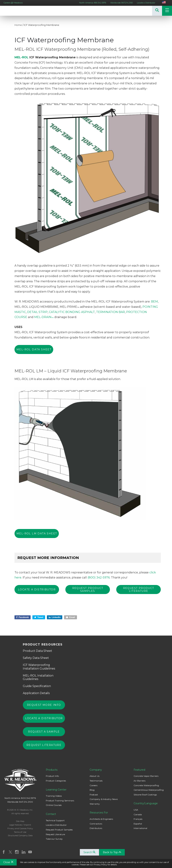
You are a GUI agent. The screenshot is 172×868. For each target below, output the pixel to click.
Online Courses (54, 804)
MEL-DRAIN (44, 317)
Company (96, 769)
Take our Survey (54, 838)
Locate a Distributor (146, 3)
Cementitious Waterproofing (149, 789)
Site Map (20, 820)
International (140, 827)
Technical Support (55, 820)
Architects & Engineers (101, 818)
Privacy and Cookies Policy (20, 828)
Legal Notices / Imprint (20, 824)
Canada (138, 814)
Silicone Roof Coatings (145, 794)
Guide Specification (37, 685)
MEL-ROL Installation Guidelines (38, 676)
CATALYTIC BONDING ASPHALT (72, 312)
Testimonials (96, 780)
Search (91, 851)
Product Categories (56, 780)
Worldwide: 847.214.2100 (121, 3)
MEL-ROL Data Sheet (34, 349)
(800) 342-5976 (99, 577)
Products (52, 769)
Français (138, 818)
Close (8, 862)
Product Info (52, 775)
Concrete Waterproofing (146, 784)
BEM (154, 302)
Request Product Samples (59, 829)
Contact (51, 813)
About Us (95, 775)
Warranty (95, 803)
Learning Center (56, 789)
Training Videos (54, 795)
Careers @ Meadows (13, 3)
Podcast (94, 794)
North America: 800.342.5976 (93, 3)
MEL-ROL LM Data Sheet (37, 534)
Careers (94, 784)
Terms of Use (20, 831)
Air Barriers (140, 780)
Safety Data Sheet (36, 657)
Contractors (96, 823)
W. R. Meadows (11, 11)
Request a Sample (44, 731)
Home (18, 25)
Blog (92, 789)
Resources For (99, 812)
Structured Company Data (20, 835)
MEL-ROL (21, 57)
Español (138, 823)
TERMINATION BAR (111, 312)
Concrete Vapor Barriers (146, 775)
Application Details (36, 692)
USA (136, 809)
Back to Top (113, 851)
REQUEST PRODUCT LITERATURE (139, 590)
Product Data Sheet (37, 650)
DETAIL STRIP (37, 312)
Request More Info (44, 704)
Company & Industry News (104, 798)
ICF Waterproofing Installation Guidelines (39, 666)
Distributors (96, 827)
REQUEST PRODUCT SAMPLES (88, 590)
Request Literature (44, 744)
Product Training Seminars (60, 800)
